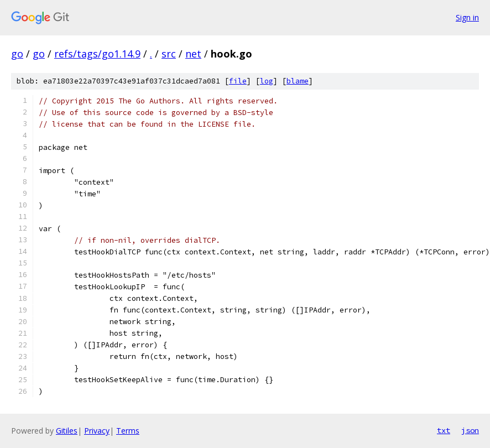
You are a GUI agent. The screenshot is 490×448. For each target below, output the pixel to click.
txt (444, 430)
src (169, 54)
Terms (128, 431)
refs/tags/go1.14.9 (97, 54)
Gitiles (67, 431)
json (470, 430)
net (193, 54)
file (238, 81)
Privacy (97, 431)
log (267, 81)
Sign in (467, 17)
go (17, 54)
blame (298, 81)
